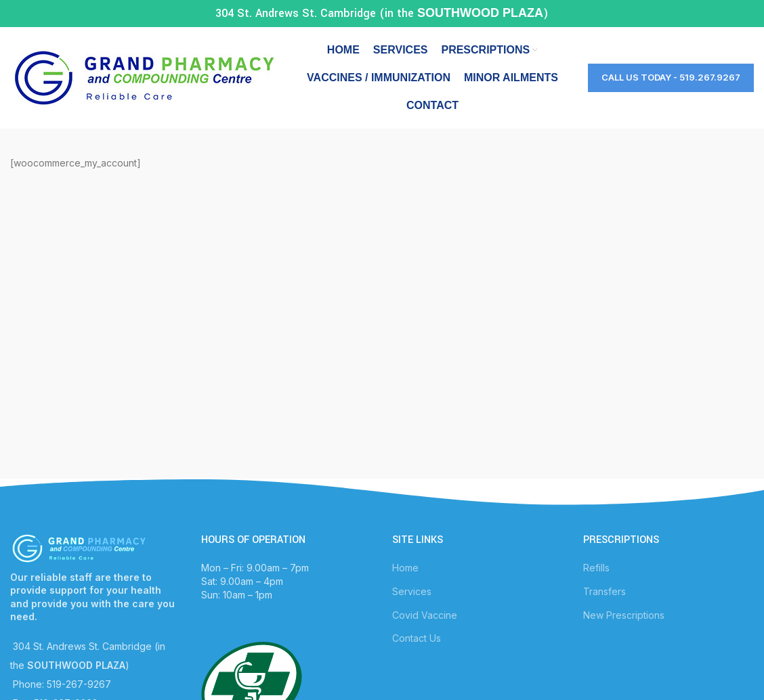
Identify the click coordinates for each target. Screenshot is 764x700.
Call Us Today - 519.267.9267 (671, 77)
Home (405, 568)
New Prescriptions (624, 615)
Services (412, 591)
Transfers (604, 591)
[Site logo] (144, 77)
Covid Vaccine (425, 615)
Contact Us (417, 638)
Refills (596, 568)
